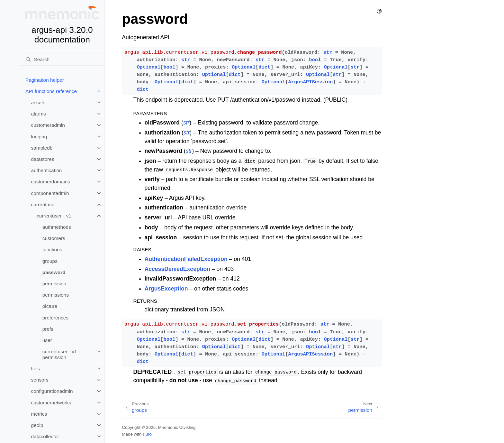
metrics (39, 414)
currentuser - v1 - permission (61, 354)
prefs (48, 329)
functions (52, 249)
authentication (47, 170)
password (54, 272)
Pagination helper (45, 80)
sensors (40, 380)
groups (50, 261)
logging (39, 137)
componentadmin (50, 193)
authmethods (57, 227)
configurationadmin (52, 391)
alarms (39, 114)
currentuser (44, 204)
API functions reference (51, 91)
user (47, 340)
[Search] (62, 60)
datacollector (45, 436)
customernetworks (51, 403)
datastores (43, 159)
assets (38, 102)
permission (54, 284)
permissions (56, 295)
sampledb (42, 148)
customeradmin (48, 125)
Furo (147, 434)
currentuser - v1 (54, 216)
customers (54, 238)
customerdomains (51, 182)
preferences (55, 318)
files (36, 369)
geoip (37, 425)
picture (50, 306)
